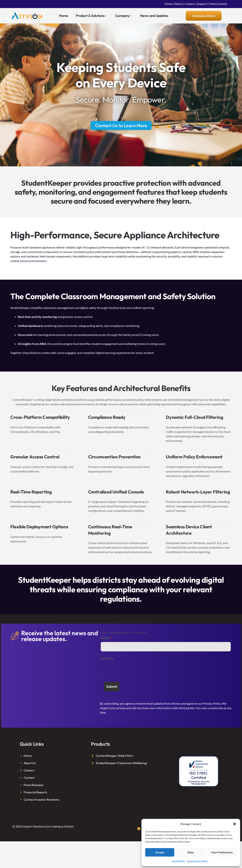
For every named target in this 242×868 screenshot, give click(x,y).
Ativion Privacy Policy (197, 861)
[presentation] (129, 670)
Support (202, 4)
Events (223, 4)
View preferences (222, 852)
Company (123, 16)
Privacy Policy (212, 703)
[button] (234, 824)
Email (106, 638)
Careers (190, 4)
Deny (191, 852)
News (213, 4)
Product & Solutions (91, 16)
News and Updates (154, 16)
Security (107, 659)
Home (168, 4)
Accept (160, 852)
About (179, 4)
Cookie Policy (178, 861)
